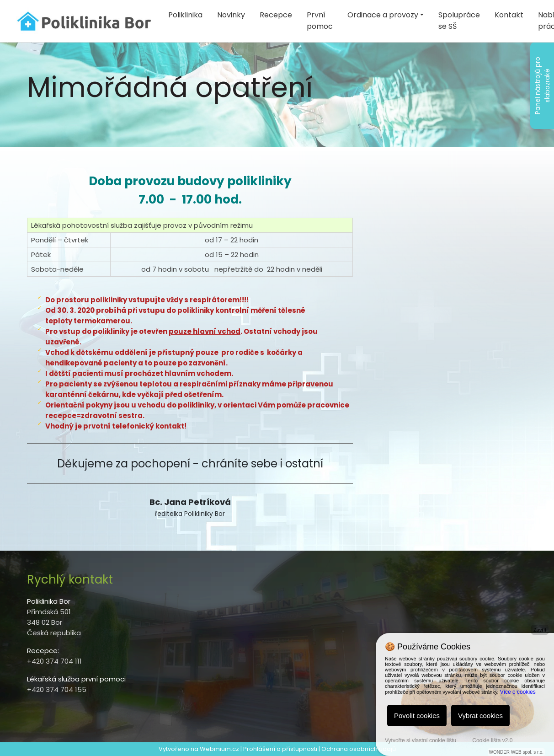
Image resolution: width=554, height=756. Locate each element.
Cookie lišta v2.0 (492, 740)
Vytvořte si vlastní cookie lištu (421, 740)
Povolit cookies (417, 716)
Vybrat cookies (480, 716)
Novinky (231, 15)
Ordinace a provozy (383, 15)
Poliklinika (185, 15)
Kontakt (509, 15)
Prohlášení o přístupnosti (280, 749)
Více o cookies (518, 692)
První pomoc (320, 21)
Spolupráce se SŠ (459, 21)
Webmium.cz (219, 749)
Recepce (276, 15)
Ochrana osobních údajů (359, 749)
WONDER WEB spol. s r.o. (516, 752)
